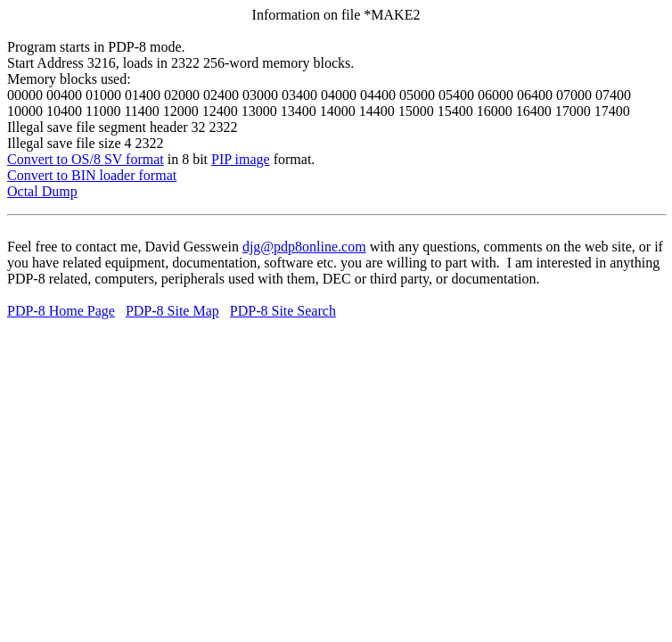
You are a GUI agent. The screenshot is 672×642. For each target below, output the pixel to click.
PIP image (241, 159)
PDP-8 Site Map (172, 311)
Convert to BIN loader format (92, 175)
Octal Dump (42, 191)
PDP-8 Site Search (283, 311)
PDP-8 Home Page (61, 311)
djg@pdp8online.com (304, 247)
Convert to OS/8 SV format (86, 159)
